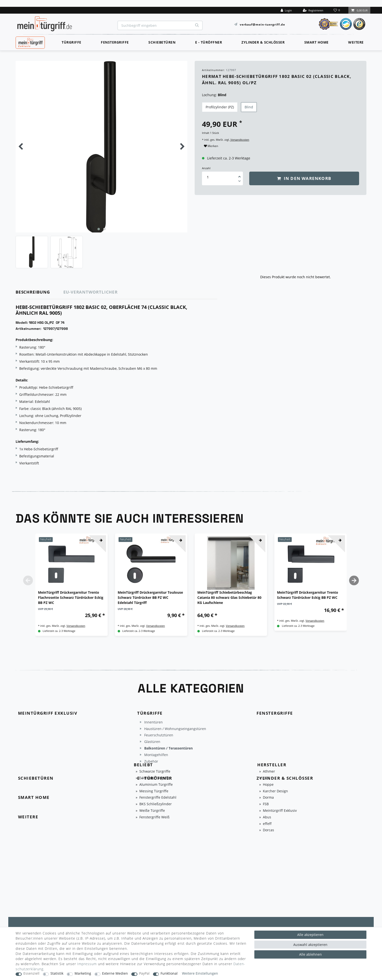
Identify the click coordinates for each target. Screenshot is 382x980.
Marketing (83, 974)
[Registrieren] (313, 10)
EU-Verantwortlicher (91, 292)
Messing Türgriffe (154, 791)
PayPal (144, 974)
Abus (267, 817)
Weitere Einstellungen (200, 974)
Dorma (268, 798)
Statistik (57, 974)
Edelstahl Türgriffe (155, 778)
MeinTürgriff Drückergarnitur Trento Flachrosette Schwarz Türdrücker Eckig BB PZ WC (71, 597)
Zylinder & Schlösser (263, 42)
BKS (266, 778)
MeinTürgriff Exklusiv (30, 42)
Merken (211, 146)
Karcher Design (275, 791)
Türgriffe (72, 42)
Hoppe (268, 785)
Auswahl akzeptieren (310, 945)
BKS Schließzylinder (156, 804)
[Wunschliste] (337, 10)
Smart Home (316, 42)
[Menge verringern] (239, 182)
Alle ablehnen (310, 954)
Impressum (87, 964)
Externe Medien (115, 974)
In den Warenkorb (304, 178)
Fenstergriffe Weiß (154, 817)
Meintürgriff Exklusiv (280, 811)
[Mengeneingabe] (208, 177)
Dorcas (268, 830)
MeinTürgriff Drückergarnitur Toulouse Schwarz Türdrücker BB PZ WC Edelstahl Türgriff (150, 597)
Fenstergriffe (115, 42)
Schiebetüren (162, 42)
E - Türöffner (209, 42)
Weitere (356, 42)
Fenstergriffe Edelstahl (158, 798)
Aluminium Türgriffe (156, 785)
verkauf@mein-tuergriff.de (262, 24)
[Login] (286, 10)
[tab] (40, 292)
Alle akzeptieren (310, 935)
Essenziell (31, 974)
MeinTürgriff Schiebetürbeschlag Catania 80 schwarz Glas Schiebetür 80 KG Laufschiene (229, 597)
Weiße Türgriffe (152, 811)
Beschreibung (33, 292)
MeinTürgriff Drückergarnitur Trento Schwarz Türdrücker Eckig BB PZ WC (308, 595)
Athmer (269, 772)
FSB (266, 804)
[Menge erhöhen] (239, 175)
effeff (267, 824)
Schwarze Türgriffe (155, 772)
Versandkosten (239, 140)
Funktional (169, 974)
